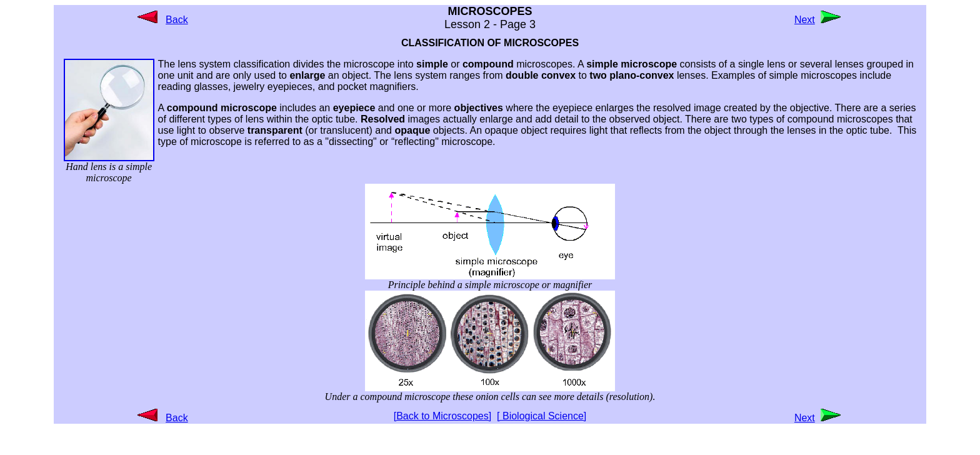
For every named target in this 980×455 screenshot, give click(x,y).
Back (177, 20)
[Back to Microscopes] (443, 416)
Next (805, 20)
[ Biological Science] (542, 416)
